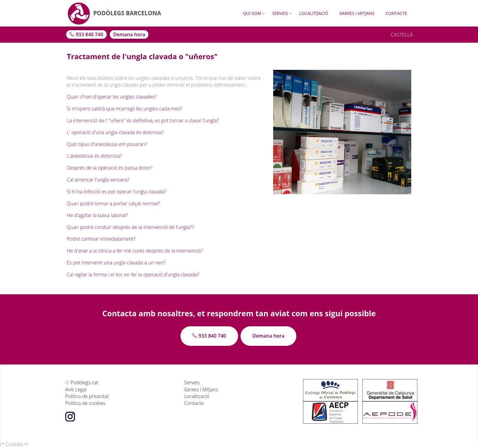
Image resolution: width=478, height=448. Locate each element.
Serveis (280, 13)
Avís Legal (76, 389)
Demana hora (129, 34)
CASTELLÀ (402, 35)
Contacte (396, 13)
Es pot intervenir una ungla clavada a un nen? (116, 263)
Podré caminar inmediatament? (101, 239)
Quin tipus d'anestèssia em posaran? (107, 144)
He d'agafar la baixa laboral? (97, 215)
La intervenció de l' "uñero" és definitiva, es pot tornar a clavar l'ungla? (143, 120)
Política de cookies (85, 403)
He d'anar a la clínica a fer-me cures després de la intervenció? (135, 251)
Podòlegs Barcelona (114, 13)
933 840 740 (86, 34)
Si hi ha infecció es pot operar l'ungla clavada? (117, 192)
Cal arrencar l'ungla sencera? (98, 180)
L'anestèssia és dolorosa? (94, 156)
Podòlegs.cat (84, 382)
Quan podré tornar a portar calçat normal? (113, 203)
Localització (314, 13)
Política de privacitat (87, 396)
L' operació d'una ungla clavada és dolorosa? (115, 132)
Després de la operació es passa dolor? (109, 168)
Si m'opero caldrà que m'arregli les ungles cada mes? (124, 109)
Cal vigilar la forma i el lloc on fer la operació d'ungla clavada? (133, 274)
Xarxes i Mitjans (357, 13)
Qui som (252, 13)
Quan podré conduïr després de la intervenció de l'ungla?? (130, 227)
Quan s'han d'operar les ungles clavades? (112, 97)
